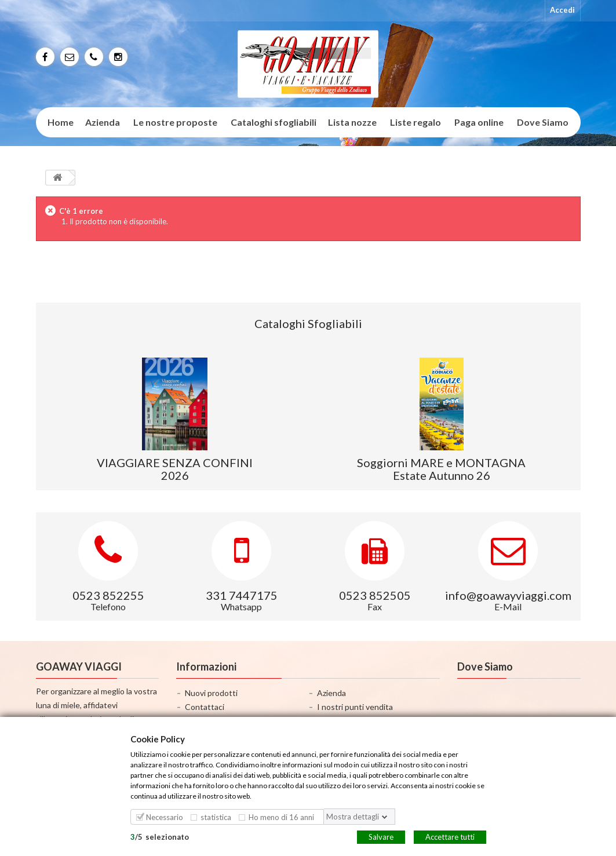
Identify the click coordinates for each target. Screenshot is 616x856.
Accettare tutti (450, 836)
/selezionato (160, 836)
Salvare (381, 836)
